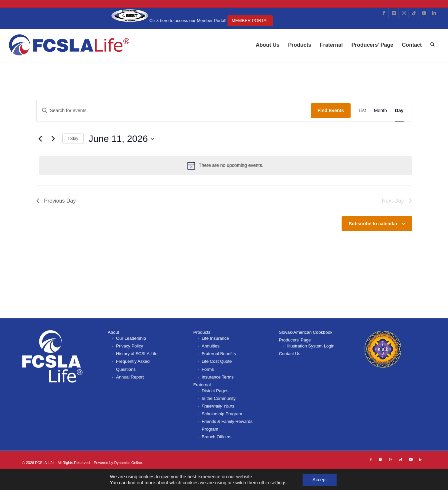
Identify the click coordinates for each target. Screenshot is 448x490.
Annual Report (130, 377)
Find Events (331, 110)
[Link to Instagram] (404, 13)
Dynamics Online (128, 463)
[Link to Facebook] (384, 13)
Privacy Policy (130, 346)
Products (202, 332)
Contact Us (290, 354)
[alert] (226, 166)
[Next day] (53, 139)
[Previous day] (40, 139)
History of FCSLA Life (137, 354)
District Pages (215, 391)
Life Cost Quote (217, 361)
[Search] (433, 45)
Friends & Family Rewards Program (227, 425)
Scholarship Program (222, 414)
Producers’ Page (295, 340)
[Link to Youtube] (424, 13)
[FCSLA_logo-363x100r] (70, 45)
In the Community (219, 398)
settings (278, 483)
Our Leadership (131, 338)
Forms (208, 369)
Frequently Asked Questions (133, 365)
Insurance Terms (218, 377)
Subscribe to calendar (373, 224)
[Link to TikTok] (414, 13)
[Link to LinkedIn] (434, 13)
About (113, 332)
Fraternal (202, 385)
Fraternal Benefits (219, 354)
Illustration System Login (311, 346)
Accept (320, 480)
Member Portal (250, 21)
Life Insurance (215, 338)
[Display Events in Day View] (399, 111)
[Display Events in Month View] (380, 111)
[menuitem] (268, 45)
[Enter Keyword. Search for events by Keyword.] (174, 111)
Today (73, 139)
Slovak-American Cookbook (306, 332)
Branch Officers (217, 437)
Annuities (211, 346)
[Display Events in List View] (362, 111)
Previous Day (56, 201)
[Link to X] (394, 13)
